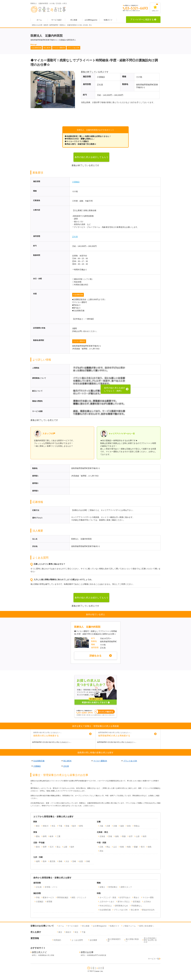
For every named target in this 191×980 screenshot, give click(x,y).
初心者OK (67, 761)
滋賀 (122, 826)
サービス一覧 (154, 959)
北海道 (102, 836)
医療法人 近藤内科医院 (87, 627)
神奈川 (46, 826)
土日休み (147, 902)
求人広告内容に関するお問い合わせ (150, 940)
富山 (58, 847)
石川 (52, 847)
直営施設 (137, 902)
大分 (67, 861)
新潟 (38, 847)
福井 (72, 847)
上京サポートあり (107, 902)
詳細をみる (95, 656)
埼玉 (53, 826)
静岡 (45, 836)
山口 (115, 847)
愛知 (38, 836)
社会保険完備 (78, 295)
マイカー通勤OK (79, 341)
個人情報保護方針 (114, 940)
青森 (124, 836)
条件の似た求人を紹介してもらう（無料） (91, 159)
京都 (115, 826)
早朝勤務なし (137, 906)
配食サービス (48, 897)
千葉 (60, 826)
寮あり (136, 897)
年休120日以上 (106, 906)
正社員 (75, 237)
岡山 (108, 847)
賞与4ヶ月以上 (124, 902)
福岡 (38, 861)
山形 (138, 836)
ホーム (39, 20)
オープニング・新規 (108, 897)
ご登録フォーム (129, 926)
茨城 (67, 826)
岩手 (131, 836)
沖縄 (88, 861)
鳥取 (129, 847)
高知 (101, 851)
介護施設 (76, 182)
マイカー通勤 (148, 897)
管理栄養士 (113, 887)
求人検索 (74, 20)
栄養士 (102, 887)
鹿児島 (53, 861)
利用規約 (57, 940)
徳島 (150, 847)
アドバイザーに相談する (143, 20)
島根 (122, 847)
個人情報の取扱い (132, 940)
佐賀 (81, 861)
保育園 (49, 902)
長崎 (60, 861)
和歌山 (137, 826)
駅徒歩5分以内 (148, 910)
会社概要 (93, 940)
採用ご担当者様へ (147, 926)
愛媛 (136, 847)
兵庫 (108, 826)
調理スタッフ (126, 887)
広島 (101, 847)
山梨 (65, 847)
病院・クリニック (79, 897)
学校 (38, 897)
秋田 (145, 836)
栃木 (74, 826)
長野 (45, 847)
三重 (58, 836)
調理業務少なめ (121, 906)
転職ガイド (108, 20)
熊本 (45, 861)
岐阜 (52, 836)
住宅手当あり (125, 897)
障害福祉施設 (63, 897)
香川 (143, 847)
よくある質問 (77, 940)
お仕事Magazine (91, 20)
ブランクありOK (130, 761)
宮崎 (74, 861)
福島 (117, 836)
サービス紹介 (57, 20)
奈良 (129, 826)
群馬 (81, 826)
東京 (38, 826)
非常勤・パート (51, 887)
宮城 (110, 836)
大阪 (101, 826)
